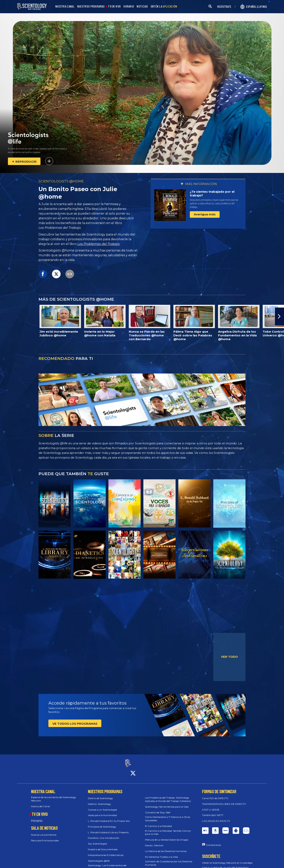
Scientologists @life (99, 857)
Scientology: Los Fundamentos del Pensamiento (107, 864)
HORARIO (129, 6)
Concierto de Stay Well (158, 809)
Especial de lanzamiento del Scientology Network (54, 795)
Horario (37, 817)
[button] (279, 316)
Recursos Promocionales (45, 837)
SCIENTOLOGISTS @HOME (61, 181)
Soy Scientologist (97, 840)
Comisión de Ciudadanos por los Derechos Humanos (169, 860)
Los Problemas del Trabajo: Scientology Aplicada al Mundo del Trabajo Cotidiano (168, 796)
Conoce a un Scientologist (103, 806)
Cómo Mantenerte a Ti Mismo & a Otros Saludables (167, 815)
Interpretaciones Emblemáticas (106, 852)
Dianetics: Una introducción (104, 835)
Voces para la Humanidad (102, 812)
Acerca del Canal (40, 803)
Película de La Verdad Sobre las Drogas (167, 836)
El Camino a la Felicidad (158, 822)
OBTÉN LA (164, 6)
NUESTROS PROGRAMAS (91, 6)
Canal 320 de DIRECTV (215, 795)
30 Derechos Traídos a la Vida (161, 853)
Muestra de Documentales (103, 846)
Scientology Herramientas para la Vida (167, 803)
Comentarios (213, 841)
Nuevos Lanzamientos (44, 831)
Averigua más (205, 214)
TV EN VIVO (114, 6)
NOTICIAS (142, 6)
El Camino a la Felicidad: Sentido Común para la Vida (168, 829)
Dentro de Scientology (100, 795)
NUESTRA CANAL (65, 6)
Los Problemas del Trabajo (99, 244)
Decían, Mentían (154, 842)
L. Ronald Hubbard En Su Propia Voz (109, 817)
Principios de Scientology (102, 823)
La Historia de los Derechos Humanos (166, 848)
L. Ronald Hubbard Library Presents (108, 829)
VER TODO (229, 657)
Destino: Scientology (99, 800)
